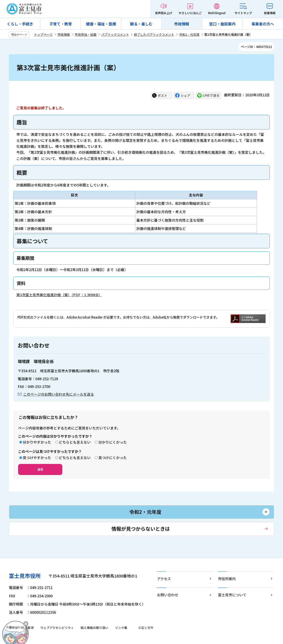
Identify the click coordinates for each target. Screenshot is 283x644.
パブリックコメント (115, 34)
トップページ (43, 34)
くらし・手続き (20, 24)
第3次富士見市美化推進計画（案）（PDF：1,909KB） (59, 295)
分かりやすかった (37, 442)
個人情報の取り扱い (94, 628)
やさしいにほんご (190, 13)
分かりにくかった (113, 442)
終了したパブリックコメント (154, 34)
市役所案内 (227, 579)
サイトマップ (243, 13)
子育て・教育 (61, 24)
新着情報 (270, 13)
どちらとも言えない (75, 442)
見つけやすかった (37, 458)
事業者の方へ (263, 24)
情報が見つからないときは (141, 528)
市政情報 (182, 24)
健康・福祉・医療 (101, 24)
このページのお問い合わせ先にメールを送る (59, 394)
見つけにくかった (113, 458)
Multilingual (217, 13)
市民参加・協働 (86, 34)
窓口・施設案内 (222, 24)
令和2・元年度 (189, 34)
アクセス (164, 579)
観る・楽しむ (141, 24)
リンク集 (121, 628)
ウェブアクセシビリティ (57, 628)
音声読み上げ (164, 13)
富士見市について (232, 595)
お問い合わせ (168, 595)
